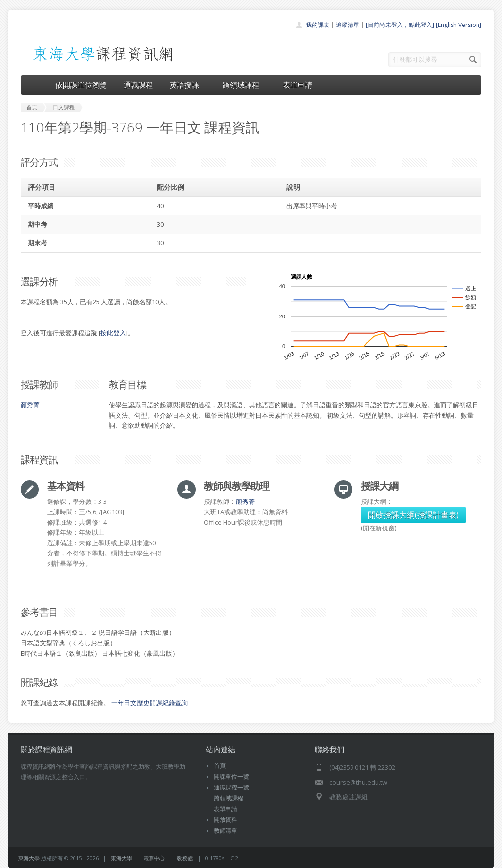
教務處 (185, 858)
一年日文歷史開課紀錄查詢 (150, 703)
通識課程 (138, 85)
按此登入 (113, 333)
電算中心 (154, 858)
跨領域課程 (244, 85)
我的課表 (318, 25)
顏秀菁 (30, 405)
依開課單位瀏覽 (81, 85)
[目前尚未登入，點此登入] (400, 25)
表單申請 (298, 85)
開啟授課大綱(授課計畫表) (413, 515)
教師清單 (226, 830)
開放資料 (226, 820)
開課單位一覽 (231, 776)
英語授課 (188, 85)
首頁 (220, 766)
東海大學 (29, 858)
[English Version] (459, 25)
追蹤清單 (348, 25)
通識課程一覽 (231, 787)
